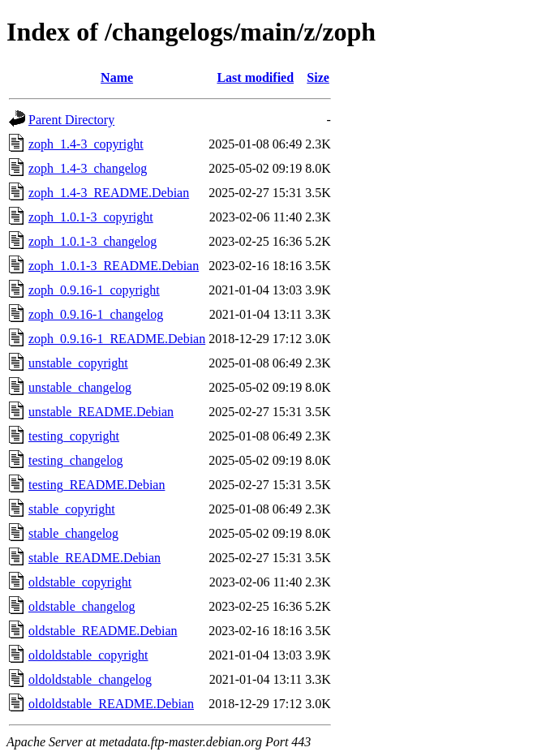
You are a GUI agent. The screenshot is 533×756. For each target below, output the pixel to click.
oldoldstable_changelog (90, 679)
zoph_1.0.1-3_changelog (92, 241)
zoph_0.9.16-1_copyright (94, 290)
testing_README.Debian (97, 485)
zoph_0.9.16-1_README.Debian (117, 339)
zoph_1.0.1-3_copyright (91, 217)
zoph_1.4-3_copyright (86, 144)
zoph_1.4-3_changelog (88, 168)
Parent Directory (71, 120)
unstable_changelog (80, 387)
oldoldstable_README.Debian (111, 704)
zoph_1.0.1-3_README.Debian (114, 266)
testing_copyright (74, 436)
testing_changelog (75, 460)
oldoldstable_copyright (88, 655)
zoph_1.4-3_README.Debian (109, 193)
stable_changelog (73, 533)
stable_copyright (72, 509)
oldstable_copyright (80, 582)
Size (318, 77)
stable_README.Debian (95, 558)
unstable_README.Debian (101, 412)
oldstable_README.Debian (103, 631)
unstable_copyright (78, 363)
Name (117, 77)
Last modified (255, 77)
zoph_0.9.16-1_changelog (96, 314)
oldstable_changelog (82, 606)
